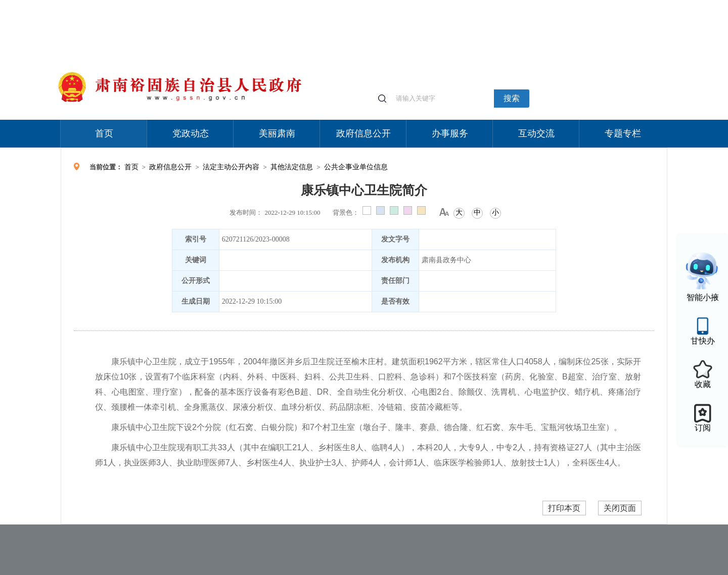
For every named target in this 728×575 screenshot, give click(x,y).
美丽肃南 (277, 133)
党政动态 (191, 133)
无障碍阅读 (593, 5)
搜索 (512, 98)
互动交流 (536, 133)
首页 (104, 133)
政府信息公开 (363, 133)
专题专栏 (623, 133)
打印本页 (564, 508)
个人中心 (506, 5)
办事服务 (450, 133)
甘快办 (703, 341)
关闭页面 (620, 508)
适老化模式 (547, 5)
